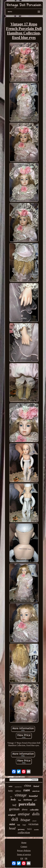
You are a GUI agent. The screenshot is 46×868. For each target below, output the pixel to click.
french (34, 821)
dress (25, 809)
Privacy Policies (24, 851)
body (13, 800)
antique (24, 814)
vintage (21, 795)
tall (29, 829)
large (24, 825)
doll (15, 819)
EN (22, 858)
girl (36, 800)
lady (19, 825)
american (36, 791)
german (14, 809)
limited (36, 786)
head (12, 828)
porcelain (27, 804)
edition (18, 791)
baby (10, 791)
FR (26, 858)
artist (11, 786)
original (12, 815)
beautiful (33, 796)
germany (21, 829)
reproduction (18, 787)
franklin (36, 830)
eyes (11, 797)
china (28, 786)
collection (24, 833)
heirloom (28, 800)
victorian (33, 824)
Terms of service (24, 855)
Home (24, 843)
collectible (34, 810)
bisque (25, 820)
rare (27, 790)
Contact (24, 847)
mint (12, 824)
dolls (36, 814)
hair (20, 800)
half (14, 805)
